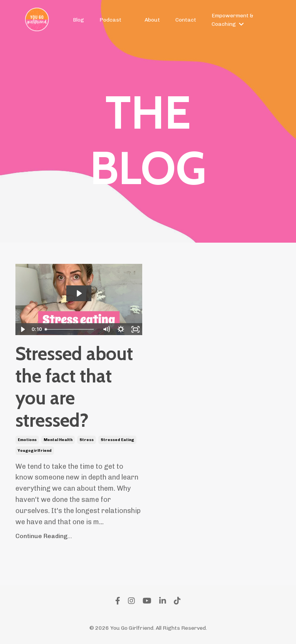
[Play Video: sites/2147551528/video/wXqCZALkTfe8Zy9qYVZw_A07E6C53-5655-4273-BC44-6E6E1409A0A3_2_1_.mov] (79, 293)
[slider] (71, 329)
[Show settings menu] (121, 329)
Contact (186, 20)
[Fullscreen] (135, 329)
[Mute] (106, 329)
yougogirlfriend (35, 451)
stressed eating (117, 440)
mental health (58, 440)
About (152, 20)
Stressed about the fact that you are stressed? (74, 387)
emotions (27, 440)
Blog (78, 20)
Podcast (110, 20)
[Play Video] (22, 329)
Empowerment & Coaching (232, 20)
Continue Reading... (44, 536)
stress (87, 440)
